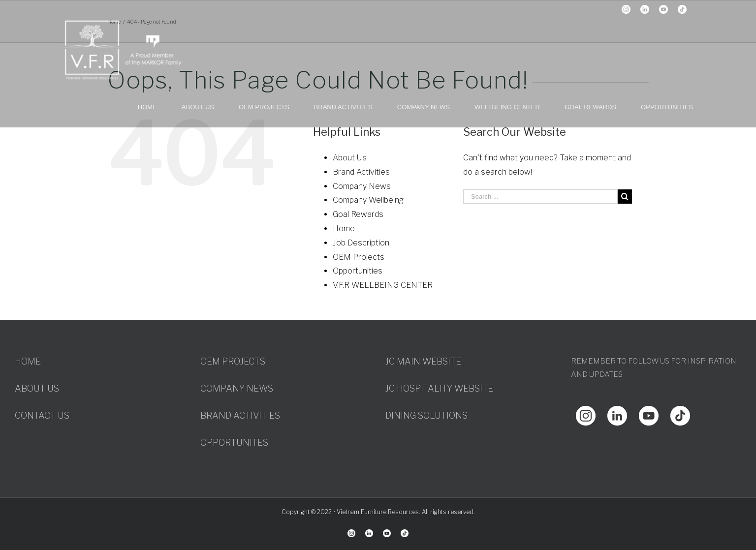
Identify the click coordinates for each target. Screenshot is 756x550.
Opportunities (358, 271)
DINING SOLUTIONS (426, 415)
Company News (362, 186)
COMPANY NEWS (237, 388)
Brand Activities (361, 172)
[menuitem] (160, 106)
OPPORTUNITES (234, 443)
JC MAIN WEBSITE (423, 361)
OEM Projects (359, 257)
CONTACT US (42, 415)
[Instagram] (586, 412)
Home (344, 229)
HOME (28, 361)
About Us (350, 158)
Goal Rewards (358, 214)
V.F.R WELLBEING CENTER (383, 285)
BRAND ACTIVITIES (240, 415)
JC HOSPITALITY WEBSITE (439, 388)
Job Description (361, 243)
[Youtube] (649, 412)
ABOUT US (37, 388)
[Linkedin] (617, 412)
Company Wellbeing (368, 200)
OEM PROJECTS (233, 361)
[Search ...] (540, 197)
